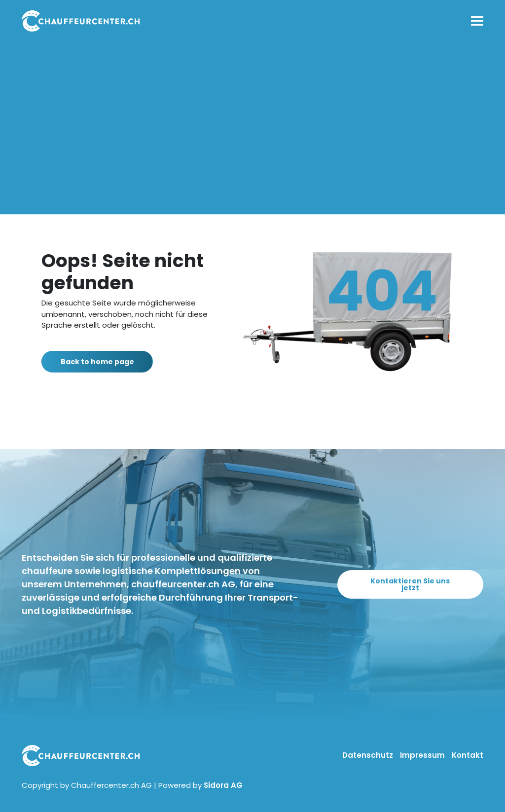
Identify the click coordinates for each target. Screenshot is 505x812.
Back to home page (103, 362)
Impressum (423, 755)
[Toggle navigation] (477, 21)
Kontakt (468, 755)
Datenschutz (369, 755)
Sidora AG (223, 785)
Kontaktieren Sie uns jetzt (410, 584)
